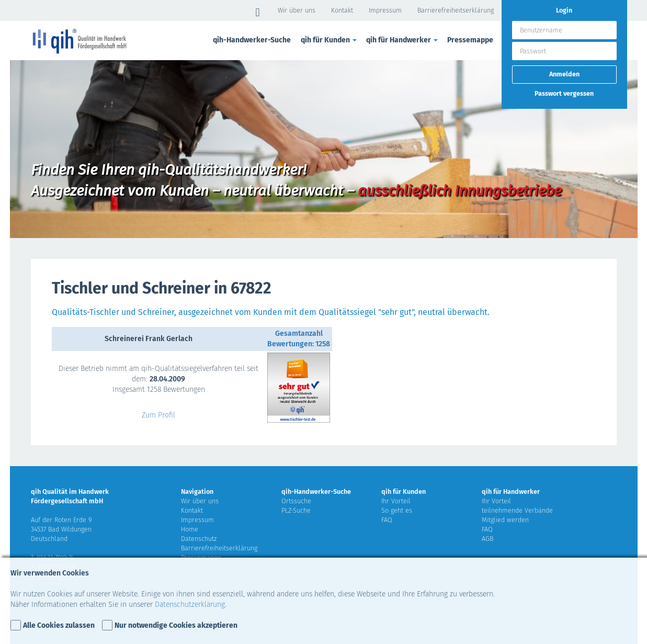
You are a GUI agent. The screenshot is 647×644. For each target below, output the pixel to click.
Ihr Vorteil (396, 501)
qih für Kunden (330, 40)
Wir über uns (297, 10)
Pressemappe (470, 40)
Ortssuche (296, 501)
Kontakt (342, 10)
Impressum (385, 10)
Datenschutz (199, 539)
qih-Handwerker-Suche (252, 40)
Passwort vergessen (564, 93)
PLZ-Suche (296, 510)
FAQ (387, 520)
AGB (487, 539)
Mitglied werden (505, 520)
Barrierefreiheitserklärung (456, 10)
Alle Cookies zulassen (59, 625)
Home (190, 529)
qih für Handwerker (403, 40)
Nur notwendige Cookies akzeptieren (176, 625)
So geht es (397, 510)
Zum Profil (158, 415)
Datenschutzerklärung (190, 605)
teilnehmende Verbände (517, 510)
